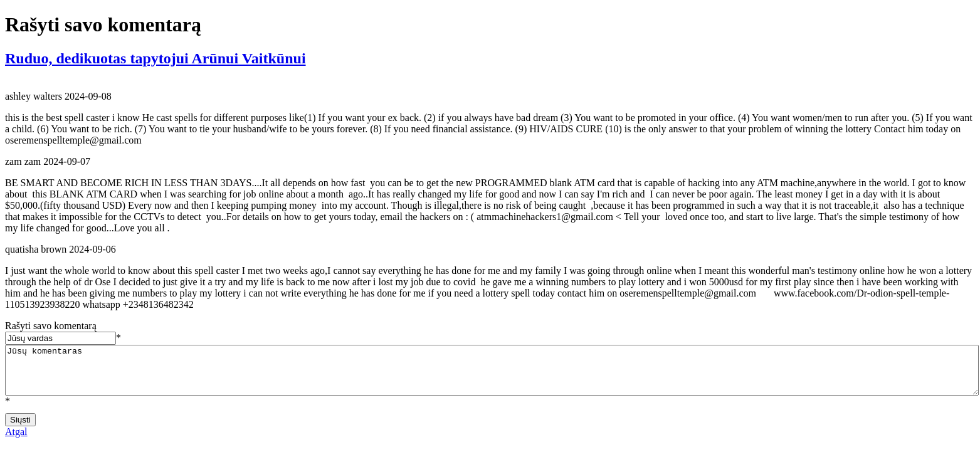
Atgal (16, 441)
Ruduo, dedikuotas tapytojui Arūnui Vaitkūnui (155, 58)
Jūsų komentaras (492, 375)
